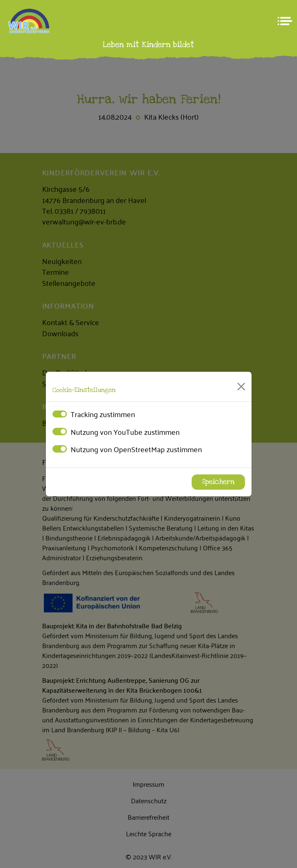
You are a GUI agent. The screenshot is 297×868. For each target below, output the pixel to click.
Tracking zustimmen (103, 414)
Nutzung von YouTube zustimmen (125, 432)
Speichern (218, 482)
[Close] (241, 387)
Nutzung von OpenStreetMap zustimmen (136, 449)
